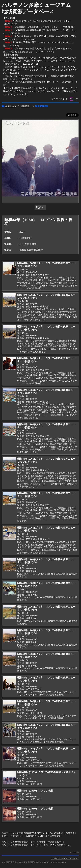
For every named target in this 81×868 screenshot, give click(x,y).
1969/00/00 (25, 238)
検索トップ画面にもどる (51, 842)
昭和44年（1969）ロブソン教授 (35, 791)
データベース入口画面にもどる (55, 845)
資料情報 (25, 106)
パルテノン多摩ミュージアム (65, 858)
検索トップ (9, 106)
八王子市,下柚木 (28, 244)
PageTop (75, 852)
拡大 (40, 207)
